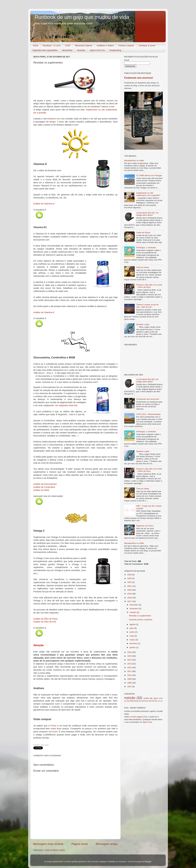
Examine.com (54, 119)
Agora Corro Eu (97, 50)
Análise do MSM (41, 490)
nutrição (130, 698)
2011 (130, 671)
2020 (130, 590)
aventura (145, 701)
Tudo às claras (143, 267)
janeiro (133, 647)
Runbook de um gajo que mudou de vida (82, 17)
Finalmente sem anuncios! (139, 78)
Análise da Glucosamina (45, 484)
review (146, 698)
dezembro (134, 605)
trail (153, 701)
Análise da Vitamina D (44, 204)
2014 (130, 660)
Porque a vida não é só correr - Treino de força (149, 286)
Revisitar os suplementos (140, 616)
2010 (130, 675)
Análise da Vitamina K (44, 312)
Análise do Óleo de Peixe (46, 619)
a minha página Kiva (138, 717)
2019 (130, 594)
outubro (133, 612)
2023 (130, 582)
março (133, 640)
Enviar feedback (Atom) (55, 850)
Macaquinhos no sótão (134, 160)
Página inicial (80, 844)
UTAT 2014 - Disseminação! (148, 414)
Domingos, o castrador (146, 248)
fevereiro (134, 643)
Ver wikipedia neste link (66, 405)
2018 (130, 598)
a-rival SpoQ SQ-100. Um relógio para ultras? (147, 214)
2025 (130, 578)
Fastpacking (115, 50)
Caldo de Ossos (143, 233)
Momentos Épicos (84, 45)
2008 (130, 683)
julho (132, 628)
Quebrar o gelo (143, 324)
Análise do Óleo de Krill (45, 622)
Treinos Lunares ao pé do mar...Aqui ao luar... (147, 306)
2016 (130, 652)
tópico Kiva (147, 722)
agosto (133, 624)
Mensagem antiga (107, 844)
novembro (134, 609)
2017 (130, 601)
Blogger (148, 862)
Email (127, 60)
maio (132, 636)
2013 (130, 664)
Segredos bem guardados (45, 50)
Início (36, 45)
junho (132, 632)
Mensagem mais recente (48, 844)
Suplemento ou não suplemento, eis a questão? (148, 194)
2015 (130, 656)
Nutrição (81, 50)
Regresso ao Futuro (145, 526)
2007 (130, 687)
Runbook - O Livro (52, 45)
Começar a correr (147, 45)
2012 (130, 667)
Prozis (53, 726)
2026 (130, 575)
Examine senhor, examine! (141, 620)
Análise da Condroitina (44, 487)
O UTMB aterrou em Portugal (149, 175)
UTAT (68, 45)
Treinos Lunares (126, 45)
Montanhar (67, 50)
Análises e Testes (105, 45)
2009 (130, 679)
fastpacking (134, 701)
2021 (130, 586)
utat (159, 701)
